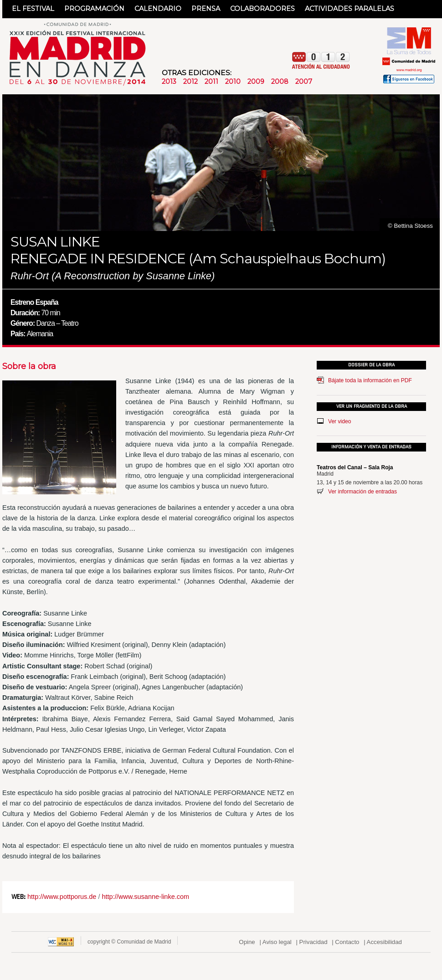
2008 (280, 82)
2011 (211, 82)
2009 (256, 82)
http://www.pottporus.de (62, 897)
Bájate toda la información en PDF (370, 380)
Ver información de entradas (362, 492)
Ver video (339, 421)
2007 (304, 82)
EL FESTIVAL (33, 9)
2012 (190, 82)
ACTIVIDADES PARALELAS (349, 9)
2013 (169, 82)
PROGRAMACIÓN (94, 9)
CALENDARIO (158, 9)
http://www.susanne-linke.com (145, 897)
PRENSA (206, 9)
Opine (247, 942)
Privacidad (314, 942)
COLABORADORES (262, 9)
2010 (233, 82)
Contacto (347, 942)
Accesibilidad (384, 942)
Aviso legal (277, 942)
